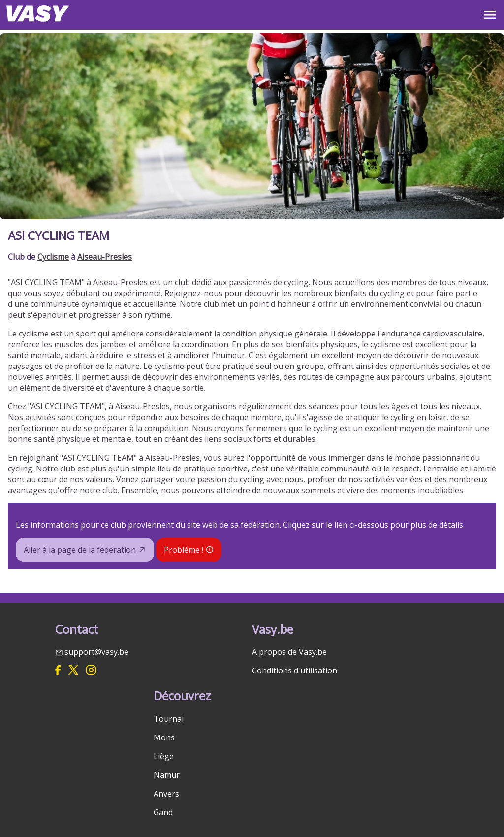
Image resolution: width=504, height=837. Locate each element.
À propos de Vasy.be (289, 652)
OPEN (490, 15)
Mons (164, 737)
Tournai (169, 719)
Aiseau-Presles (105, 257)
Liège (164, 756)
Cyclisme (53, 257)
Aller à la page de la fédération (80, 550)
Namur (167, 775)
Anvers (166, 794)
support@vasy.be (96, 652)
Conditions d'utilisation (295, 670)
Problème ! (184, 550)
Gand (163, 812)
